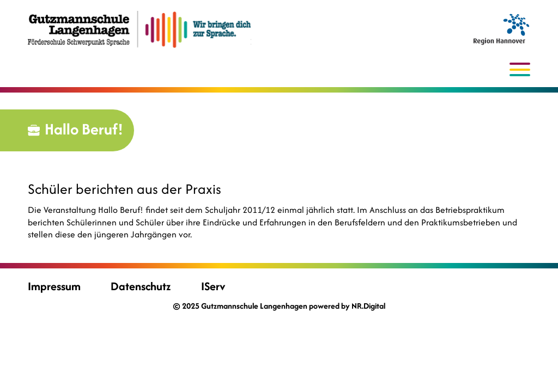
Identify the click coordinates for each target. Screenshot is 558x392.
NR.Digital (368, 306)
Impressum (54, 286)
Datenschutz (141, 286)
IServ (213, 286)
